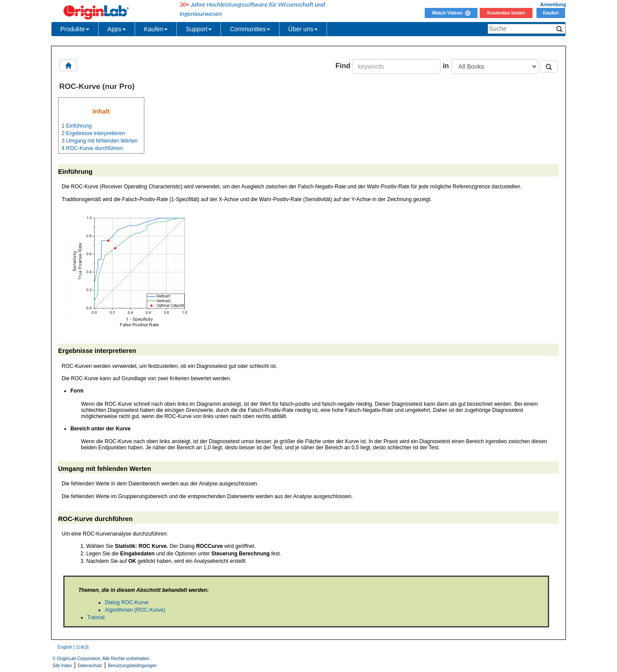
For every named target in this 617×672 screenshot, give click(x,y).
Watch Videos (451, 13)
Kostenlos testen (506, 13)
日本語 (82, 647)
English (65, 647)
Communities (250, 29)
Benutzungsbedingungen (132, 666)
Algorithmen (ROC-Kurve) (135, 610)
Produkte (75, 29)
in (446, 66)
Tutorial (96, 617)
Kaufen (551, 13)
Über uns (303, 29)
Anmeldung (553, 4)
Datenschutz (90, 666)
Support (199, 29)
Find (343, 66)
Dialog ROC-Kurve (127, 602)
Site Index (62, 666)
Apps (117, 29)
